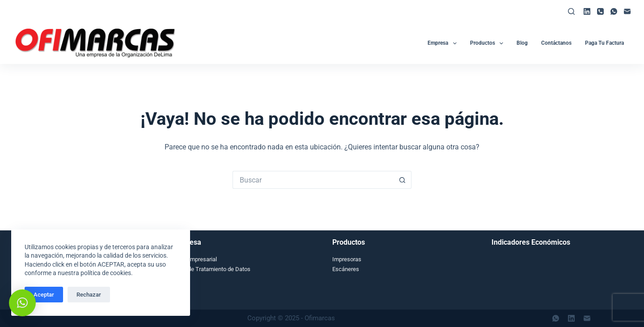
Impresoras (347, 259)
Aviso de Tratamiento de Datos (212, 269)
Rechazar (89, 295)
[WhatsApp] (614, 11)
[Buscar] (571, 11)
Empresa (444, 43)
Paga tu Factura (604, 43)
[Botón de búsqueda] (402, 180)
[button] (22, 303)
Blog (522, 43)
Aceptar (44, 295)
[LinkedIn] (587, 11)
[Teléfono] (600, 11)
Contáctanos (556, 43)
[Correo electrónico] (627, 11)
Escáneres (346, 269)
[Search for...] (313, 180)
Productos (488, 43)
